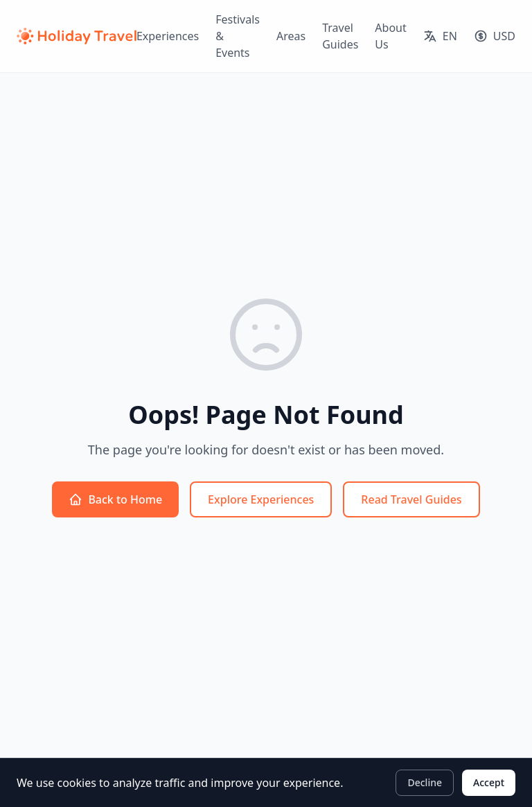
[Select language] (440, 36)
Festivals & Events (238, 36)
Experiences (168, 36)
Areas (291, 36)
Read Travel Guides (411, 499)
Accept (489, 782)
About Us (390, 36)
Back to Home (115, 499)
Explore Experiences (261, 499)
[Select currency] (495, 36)
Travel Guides (340, 36)
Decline (425, 782)
